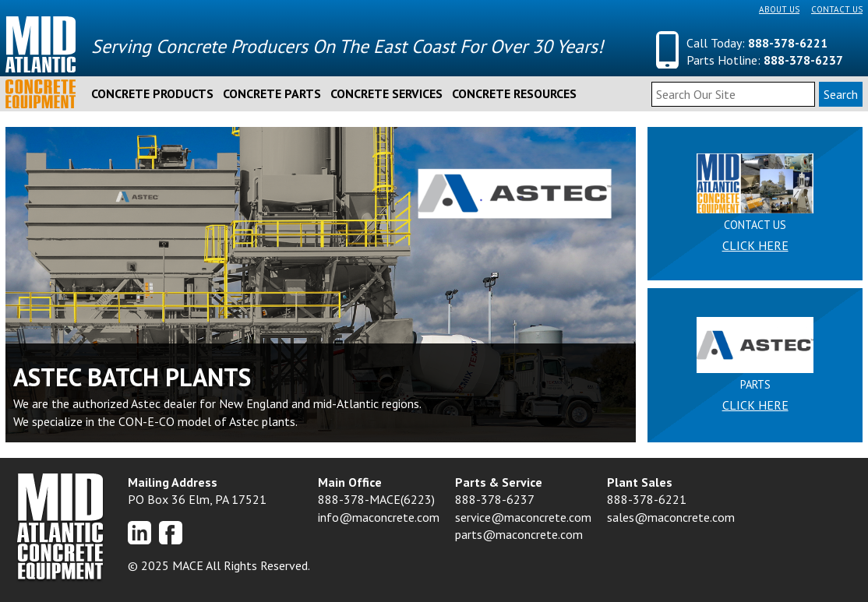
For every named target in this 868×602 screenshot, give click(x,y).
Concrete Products (152, 93)
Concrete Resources (514, 93)
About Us (779, 9)
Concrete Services (386, 93)
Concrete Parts (272, 93)
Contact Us (837, 9)
